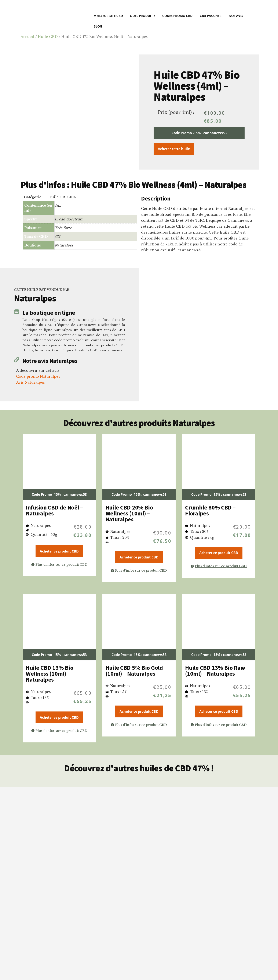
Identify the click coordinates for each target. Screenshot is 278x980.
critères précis (132, 875)
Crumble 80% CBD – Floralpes (210, 510)
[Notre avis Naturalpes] (17, 360)
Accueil (27, 37)
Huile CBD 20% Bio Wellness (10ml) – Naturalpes (129, 513)
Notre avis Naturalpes (50, 361)
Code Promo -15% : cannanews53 (199, 133)
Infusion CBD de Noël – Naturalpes (54, 510)
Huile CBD (48, 37)
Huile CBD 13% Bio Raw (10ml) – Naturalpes (215, 671)
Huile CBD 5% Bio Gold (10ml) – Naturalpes (134, 671)
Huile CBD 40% (62, 197)
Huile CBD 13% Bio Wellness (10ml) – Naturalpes (50, 674)
